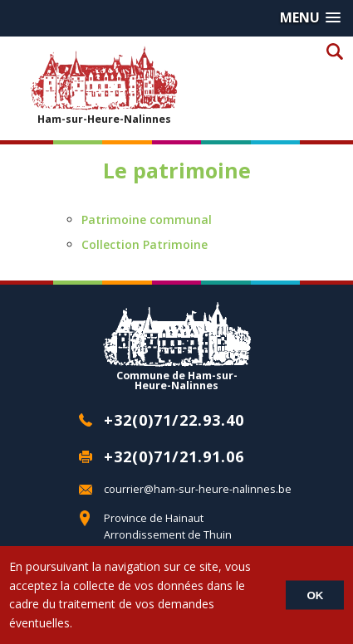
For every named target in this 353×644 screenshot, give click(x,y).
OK (315, 595)
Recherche (334, 51)
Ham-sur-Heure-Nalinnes (104, 85)
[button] (310, 18)
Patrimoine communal (147, 220)
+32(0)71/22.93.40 (174, 420)
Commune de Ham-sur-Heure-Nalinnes (177, 346)
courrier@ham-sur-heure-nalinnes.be (198, 489)
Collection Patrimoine (145, 244)
